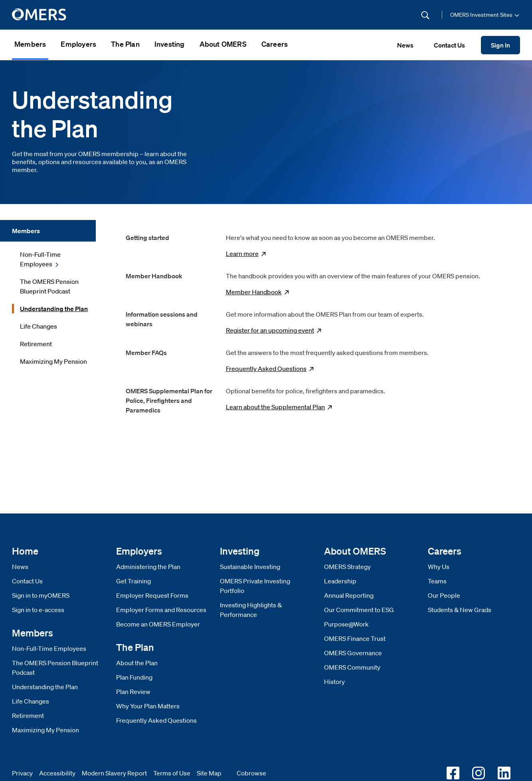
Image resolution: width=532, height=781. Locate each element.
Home (25, 551)
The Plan (125, 44)
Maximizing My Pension (45, 730)
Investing (170, 44)
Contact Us (27, 581)
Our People (444, 595)
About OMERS (223, 44)
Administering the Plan (148, 567)
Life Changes (31, 701)
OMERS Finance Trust (355, 638)
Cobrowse (251, 773)
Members (30, 44)
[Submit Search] (425, 15)
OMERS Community (352, 667)
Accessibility (57, 773)
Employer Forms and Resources (161, 610)
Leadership (340, 581)
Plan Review (133, 692)
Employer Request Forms (152, 595)
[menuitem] (30, 45)
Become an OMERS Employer (158, 624)
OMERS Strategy (347, 567)
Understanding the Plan (45, 687)
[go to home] (40, 15)
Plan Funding (134, 677)
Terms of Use (172, 773)
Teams (437, 581)
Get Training (133, 581)
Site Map (209, 773)
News (20, 567)
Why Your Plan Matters (148, 706)
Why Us (439, 567)
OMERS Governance (353, 653)
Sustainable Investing (250, 567)
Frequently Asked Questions (156, 720)
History (334, 682)
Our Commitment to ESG (359, 610)
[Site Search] (372, 15)
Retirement (28, 716)
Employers (78, 44)
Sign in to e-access (38, 610)
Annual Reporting (349, 595)
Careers (275, 44)
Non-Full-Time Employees (49, 648)
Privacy (22, 773)
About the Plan (137, 663)
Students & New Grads (460, 610)
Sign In (500, 45)
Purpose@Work (346, 624)
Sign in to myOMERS (41, 595)
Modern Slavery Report (114, 773)
